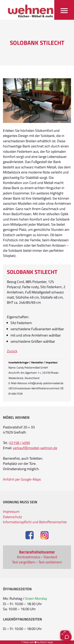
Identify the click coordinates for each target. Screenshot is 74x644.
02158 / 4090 (20, 443)
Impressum (11, 512)
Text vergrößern (24, 562)
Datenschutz (12, 517)
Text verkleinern (50, 562)
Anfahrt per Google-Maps (22, 479)
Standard (50, 557)
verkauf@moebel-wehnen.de (35, 448)
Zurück (12, 351)
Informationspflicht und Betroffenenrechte (35, 522)
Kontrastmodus (29, 557)
